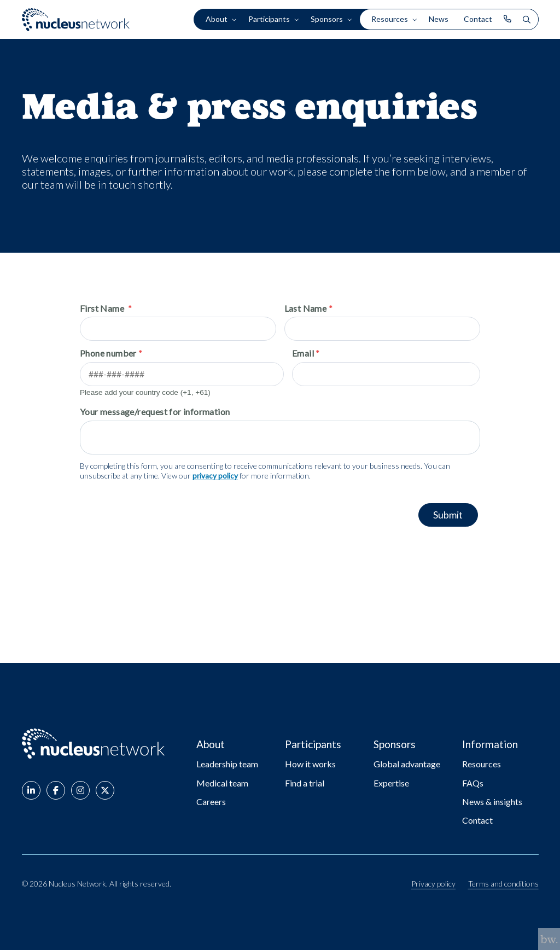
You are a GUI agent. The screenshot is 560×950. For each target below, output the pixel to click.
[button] (31, 792)
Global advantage (407, 764)
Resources (390, 19)
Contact (478, 19)
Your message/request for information (155, 412)
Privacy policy (433, 884)
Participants (269, 19)
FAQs (473, 783)
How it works (310, 764)
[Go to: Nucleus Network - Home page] (98, 744)
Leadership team (227, 764)
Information (492, 744)
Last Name (306, 308)
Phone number (108, 353)
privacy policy (215, 476)
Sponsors (327, 19)
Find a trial (305, 783)
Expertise (391, 783)
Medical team (222, 783)
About (217, 19)
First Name (103, 308)
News (439, 19)
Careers (211, 802)
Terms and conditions (503, 884)
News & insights (492, 802)
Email (305, 353)
